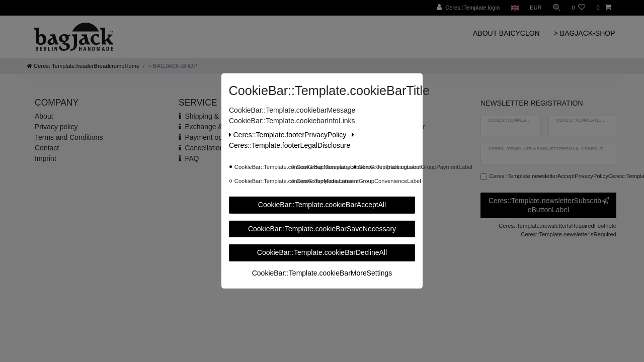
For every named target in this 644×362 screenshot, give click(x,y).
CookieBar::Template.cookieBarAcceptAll (322, 205)
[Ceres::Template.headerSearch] (556, 8)
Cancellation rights (214, 148)
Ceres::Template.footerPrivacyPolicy (289, 135)
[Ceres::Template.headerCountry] (513, 8)
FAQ (192, 158)
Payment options (211, 137)
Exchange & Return (215, 127)
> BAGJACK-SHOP (585, 33)
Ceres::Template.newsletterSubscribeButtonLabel (549, 205)
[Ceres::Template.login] (467, 8)
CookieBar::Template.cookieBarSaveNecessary (322, 228)
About (44, 116)
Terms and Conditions (69, 137)
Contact (47, 148)
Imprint (46, 158)
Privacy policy (56, 127)
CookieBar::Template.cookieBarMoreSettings (322, 273)
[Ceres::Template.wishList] (578, 8)
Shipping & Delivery (215, 116)
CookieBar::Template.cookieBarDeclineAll (322, 252)
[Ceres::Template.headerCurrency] (534, 8)
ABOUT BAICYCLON (506, 33)
